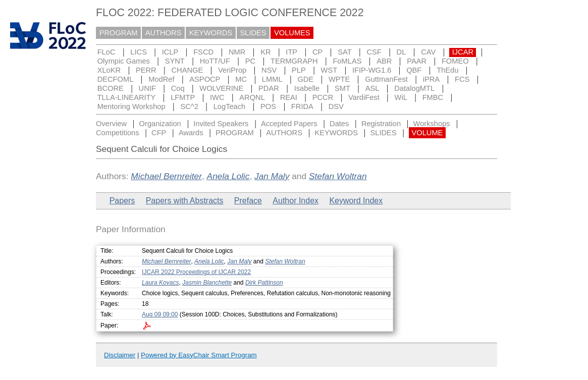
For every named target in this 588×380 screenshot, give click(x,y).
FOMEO (455, 61)
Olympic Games (124, 61)
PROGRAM (119, 33)
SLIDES (253, 33)
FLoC (106, 52)
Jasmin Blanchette (207, 283)
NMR (237, 52)
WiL (401, 97)
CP (317, 52)
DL (402, 52)
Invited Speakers (221, 124)
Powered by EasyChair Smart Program (199, 355)
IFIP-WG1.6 (372, 70)
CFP (159, 133)
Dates (339, 124)
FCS (462, 79)
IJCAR (463, 52)
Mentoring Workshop (131, 106)
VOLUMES (292, 33)
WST (329, 70)
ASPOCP (205, 79)
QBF (414, 70)
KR (265, 52)
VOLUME (427, 133)
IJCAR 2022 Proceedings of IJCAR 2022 (196, 272)
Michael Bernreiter (166, 176)
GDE (305, 79)
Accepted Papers (289, 124)
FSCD (203, 52)
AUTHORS (164, 33)
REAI (289, 97)
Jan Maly (272, 176)
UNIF (147, 88)
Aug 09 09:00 (160, 314)
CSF (374, 52)
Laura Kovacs (160, 283)
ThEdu (447, 70)
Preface (248, 201)
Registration (381, 124)
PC (250, 61)
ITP (291, 52)
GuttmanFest (386, 79)
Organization (160, 124)
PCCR (323, 97)
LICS (139, 52)
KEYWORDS (211, 33)
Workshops (432, 124)
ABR (384, 61)
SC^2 (189, 106)
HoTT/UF (215, 61)
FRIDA (302, 106)
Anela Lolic (228, 176)
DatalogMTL (414, 88)
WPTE (339, 79)
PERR (146, 70)
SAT (344, 52)
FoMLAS (347, 61)
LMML (272, 79)
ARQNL (252, 97)
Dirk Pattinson (264, 283)
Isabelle (307, 88)
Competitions (118, 133)
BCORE (111, 88)
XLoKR (109, 70)
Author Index (296, 201)
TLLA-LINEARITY (127, 97)
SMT (342, 88)
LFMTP (183, 97)
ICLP (170, 52)
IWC (217, 97)
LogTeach (230, 106)
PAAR (417, 61)
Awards (191, 133)
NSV (269, 70)
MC (241, 79)
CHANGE (188, 70)
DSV (336, 106)
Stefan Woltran (338, 176)
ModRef (161, 79)
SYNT (175, 61)
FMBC (433, 97)
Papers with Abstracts (185, 201)
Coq (178, 88)
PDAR (269, 88)
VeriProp (232, 70)
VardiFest (364, 97)
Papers (122, 201)
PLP (299, 70)
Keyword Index (356, 201)
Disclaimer (120, 355)
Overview (111, 124)
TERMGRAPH (294, 61)
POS (268, 106)
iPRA (431, 79)
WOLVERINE (221, 88)
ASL (372, 88)
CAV (428, 52)
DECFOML (116, 79)
